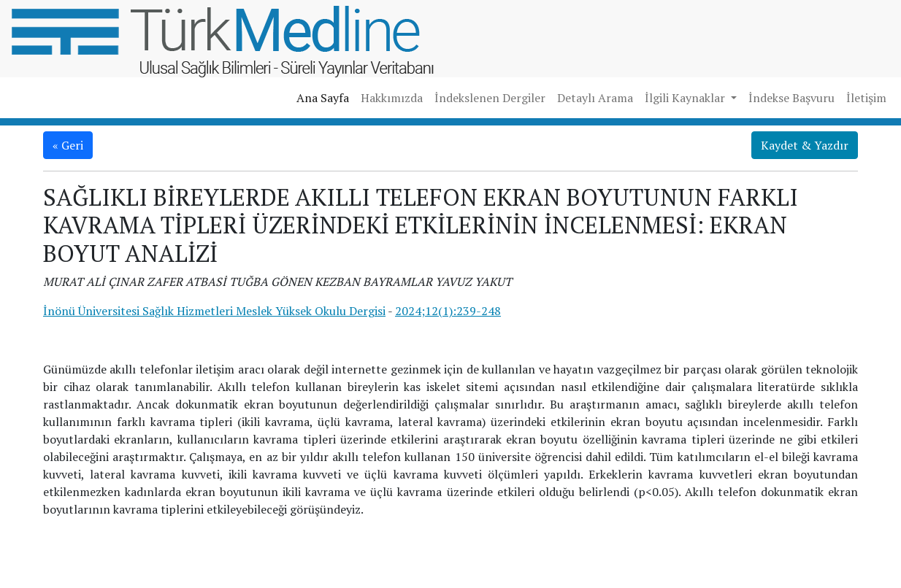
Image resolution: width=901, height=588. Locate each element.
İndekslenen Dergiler (490, 98)
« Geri (68, 145)
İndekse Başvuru (791, 98)
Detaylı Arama (595, 98)
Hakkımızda (392, 98)
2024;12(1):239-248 (448, 311)
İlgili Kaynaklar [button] (686, 98)
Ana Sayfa (323, 98)
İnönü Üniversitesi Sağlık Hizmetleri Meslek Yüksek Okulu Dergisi (214, 311)
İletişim (866, 98)
